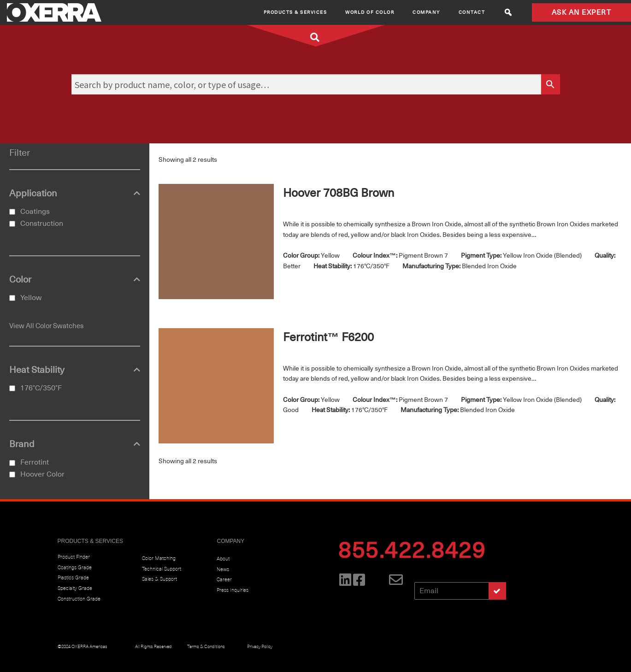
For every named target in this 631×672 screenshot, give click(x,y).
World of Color (370, 12)
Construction (42, 224)
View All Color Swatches (46, 326)
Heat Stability (75, 370)
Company (426, 12)
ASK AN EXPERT (582, 12)
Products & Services (295, 12)
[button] (508, 12)
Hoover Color (42, 474)
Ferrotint (35, 462)
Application (75, 194)
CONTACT (472, 12)
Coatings (35, 212)
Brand (75, 444)
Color (75, 280)
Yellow (31, 298)
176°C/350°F (41, 388)
